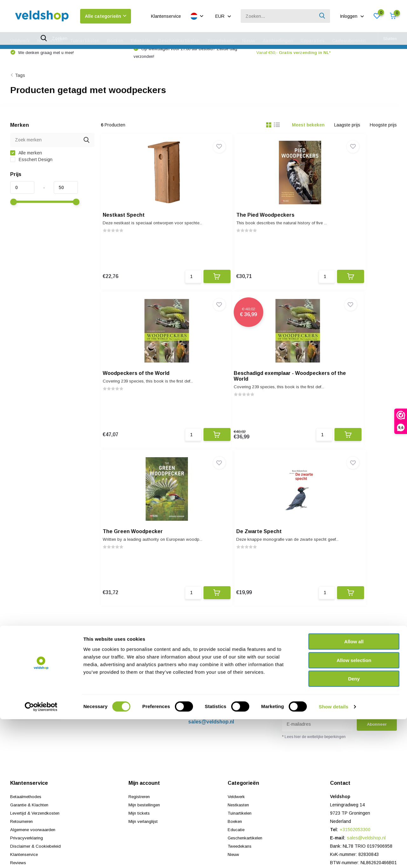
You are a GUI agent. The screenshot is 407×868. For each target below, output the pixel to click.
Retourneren (23, 687)
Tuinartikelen (85, 41)
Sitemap (18, 736)
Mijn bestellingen (145, 670)
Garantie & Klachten (31, 670)
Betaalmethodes (27, 662)
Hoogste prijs (383, 134)
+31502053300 (206, 579)
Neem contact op (36, 578)
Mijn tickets (140, 679)
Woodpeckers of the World (344, 227)
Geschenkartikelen (179, 41)
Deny (354, 827)
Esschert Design (31, 169)
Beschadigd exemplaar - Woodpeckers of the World (141, 395)
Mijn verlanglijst (144, 687)
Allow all (354, 790)
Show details (334, 855)
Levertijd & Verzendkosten (37, 679)
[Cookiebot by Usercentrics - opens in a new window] (41, 856)
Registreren (140, 662)
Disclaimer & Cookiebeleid (37, 712)
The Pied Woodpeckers (238, 227)
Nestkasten (50, 41)
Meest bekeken (308, 134)
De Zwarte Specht (334, 392)
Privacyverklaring (27, 703)
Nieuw (249, 41)
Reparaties (313, 41)
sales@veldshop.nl (211, 587)
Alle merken (26, 162)
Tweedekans (221, 41)
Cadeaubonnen (349, 41)
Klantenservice (166, 16)
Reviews (19, 728)
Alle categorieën (106, 16)
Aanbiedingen (278, 41)
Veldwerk (20, 41)
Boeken (115, 41)
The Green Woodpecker (239, 392)
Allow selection (354, 809)
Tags (20, 85)
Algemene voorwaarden (34, 695)
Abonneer (377, 590)
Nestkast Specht (128, 227)
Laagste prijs (347, 134)
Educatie (141, 41)
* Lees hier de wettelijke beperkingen (314, 602)
